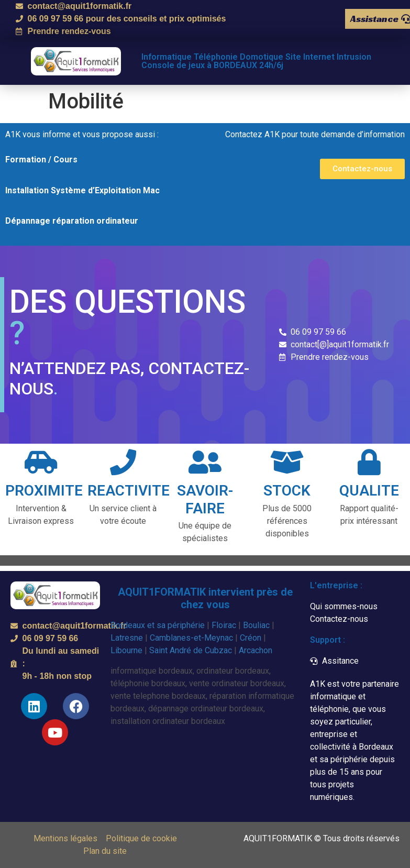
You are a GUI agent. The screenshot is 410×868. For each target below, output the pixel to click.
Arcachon (256, 650)
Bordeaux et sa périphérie (158, 625)
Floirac (224, 625)
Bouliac (256, 625)
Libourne (126, 650)
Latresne (127, 638)
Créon (251, 638)
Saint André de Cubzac (191, 650)
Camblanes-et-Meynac (191, 638)
